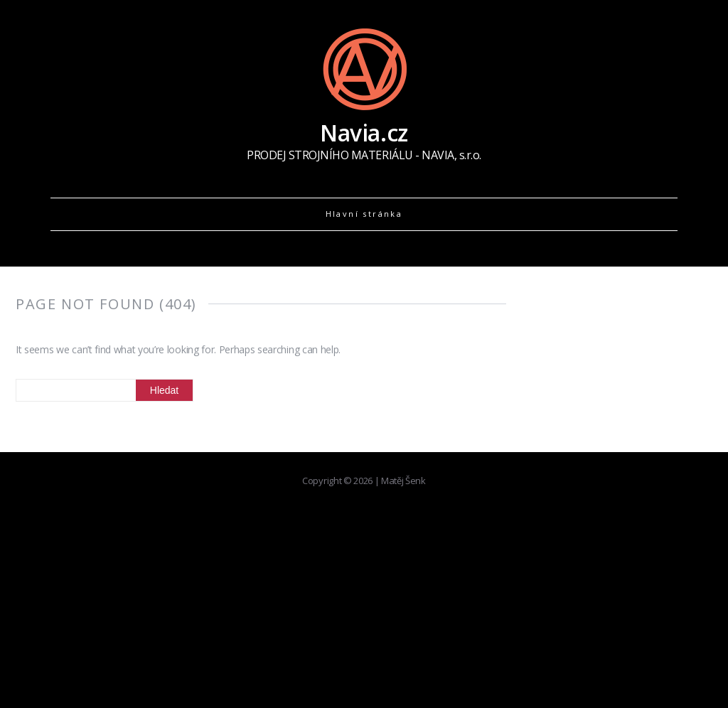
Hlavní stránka (364, 214)
